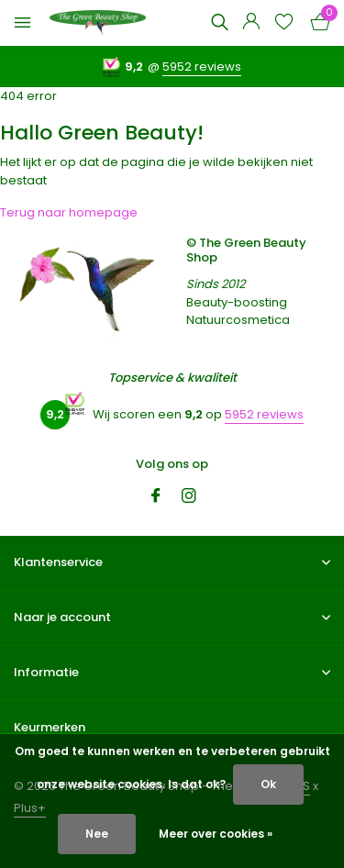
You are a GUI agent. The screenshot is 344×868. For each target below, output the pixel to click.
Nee (97, 834)
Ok (268, 784)
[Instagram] (189, 497)
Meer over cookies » (216, 834)
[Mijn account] (251, 23)
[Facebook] (156, 497)
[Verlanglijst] (284, 23)
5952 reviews (202, 67)
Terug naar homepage (69, 212)
